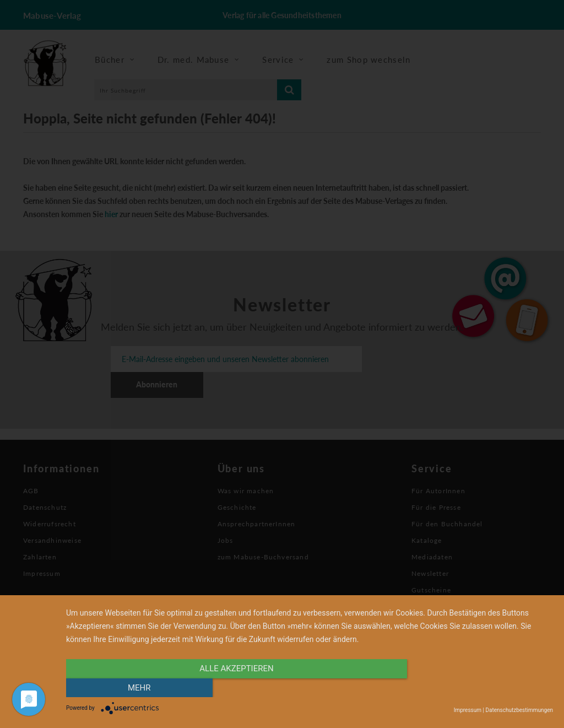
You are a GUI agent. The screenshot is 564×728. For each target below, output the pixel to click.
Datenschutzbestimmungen (519, 710)
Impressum (468, 710)
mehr (480, 688)
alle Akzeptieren (236, 688)
